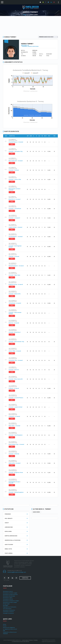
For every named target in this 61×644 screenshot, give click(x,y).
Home (24, 15)
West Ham (17, 275)
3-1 (12, 192)
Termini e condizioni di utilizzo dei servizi (25, 641)
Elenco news (36, 512)
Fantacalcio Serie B (8, 599)
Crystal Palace (13, 142)
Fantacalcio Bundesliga (9, 596)
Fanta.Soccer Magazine (9, 627)
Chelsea (11, 256)
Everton (11, 323)
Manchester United (14, 189)
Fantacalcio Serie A (8, 591)
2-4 (12, 287)
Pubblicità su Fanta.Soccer (10, 632)
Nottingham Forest (15, 246)
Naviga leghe (6, 604)
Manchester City (19, 342)
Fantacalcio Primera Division (10, 595)
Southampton (13, 237)
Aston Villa (18, 179)
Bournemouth (13, 161)
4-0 (12, 372)
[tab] (32, 142)
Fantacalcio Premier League (10, 593)
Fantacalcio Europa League (10, 602)
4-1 (12, 400)
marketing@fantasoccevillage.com (17, 572)
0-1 (12, 230)
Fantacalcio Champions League (11, 601)
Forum (5, 626)
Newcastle (17, 294)
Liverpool (17, 218)
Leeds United (13, 227)
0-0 (12, 296)
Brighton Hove (13, 284)
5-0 (12, 249)
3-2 (12, 220)
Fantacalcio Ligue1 (8, 598)
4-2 (12, 154)
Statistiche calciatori (8, 612)
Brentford (12, 199)
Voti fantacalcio (7, 609)
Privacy (31, 640)
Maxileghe (6, 605)
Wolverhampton (13, 266)
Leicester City (19, 151)
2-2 (12, 419)
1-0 (12, 325)
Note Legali (25, 640)
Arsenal (21, 142)
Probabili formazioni (8, 613)
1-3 (12, 344)
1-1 (12, 239)
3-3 (12, 437)
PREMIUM (5, 634)
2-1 (12, 172)
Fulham (17, 170)
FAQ (4, 631)
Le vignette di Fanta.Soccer (10, 629)
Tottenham (18, 209)
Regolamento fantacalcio (10, 607)
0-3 (12, 163)
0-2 (12, 144)
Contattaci (25, 578)
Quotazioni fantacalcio (9, 610)
